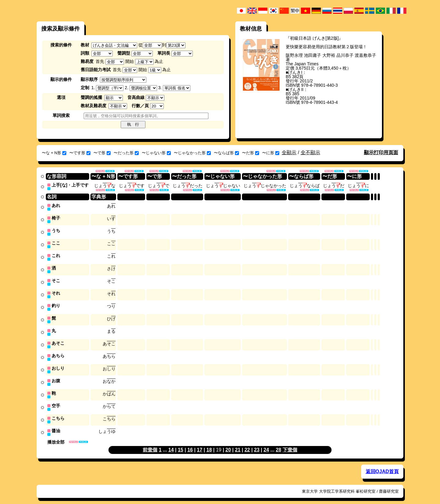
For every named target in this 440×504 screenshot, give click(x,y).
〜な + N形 (54, 153)
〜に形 (271, 153)
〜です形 (80, 153)
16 (190, 444)
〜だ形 (251, 153)
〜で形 (102, 153)
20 (228, 444)
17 (200, 444)
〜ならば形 (226, 153)
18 (209, 444)
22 (247, 444)
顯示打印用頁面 (381, 152)
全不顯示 (310, 152)
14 (171, 444)
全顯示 (289, 152)
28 (279, 444)
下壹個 (290, 444)
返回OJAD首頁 (382, 465)
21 (238, 444)
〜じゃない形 (156, 153)
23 (257, 444)
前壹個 (150, 444)
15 (181, 444)
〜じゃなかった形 (192, 153)
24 (266, 444)
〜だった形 (126, 153)
